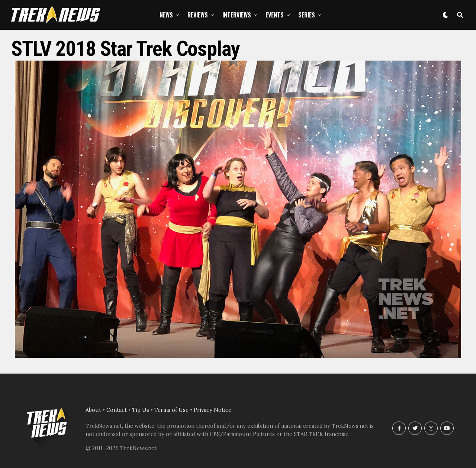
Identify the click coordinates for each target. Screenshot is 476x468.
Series (307, 15)
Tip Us (141, 410)
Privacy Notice (213, 410)
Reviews (198, 15)
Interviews (237, 15)
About (93, 410)
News (166, 15)
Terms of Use (171, 410)
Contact (117, 410)
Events (275, 15)
